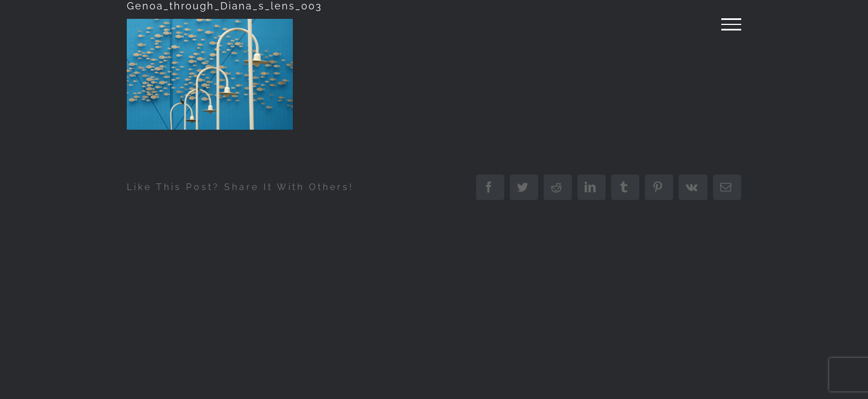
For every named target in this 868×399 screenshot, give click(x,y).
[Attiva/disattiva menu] (731, 24)
